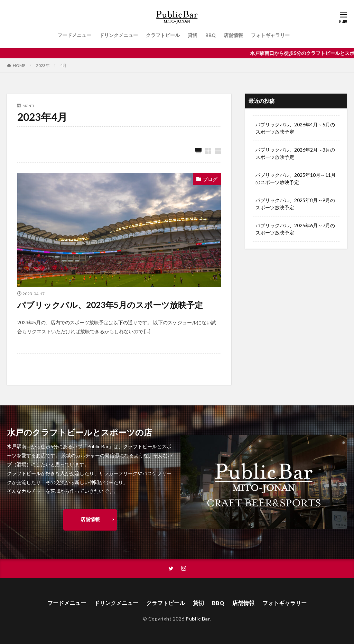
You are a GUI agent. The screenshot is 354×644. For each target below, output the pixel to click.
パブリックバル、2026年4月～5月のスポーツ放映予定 (295, 128)
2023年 (43, 65)
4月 (63, 65)
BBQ (211, 35)
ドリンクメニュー (119, 35)
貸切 (193, 35)
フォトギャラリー (270, 35)
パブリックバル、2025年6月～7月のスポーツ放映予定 (295, 229)
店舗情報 (233, 35)
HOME (19, 65)
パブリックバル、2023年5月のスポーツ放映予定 (110, 305)
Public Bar (198, 619)
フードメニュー (74, 35)
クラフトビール (163, 35)
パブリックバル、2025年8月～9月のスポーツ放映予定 (295, 204)
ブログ (210, 179)
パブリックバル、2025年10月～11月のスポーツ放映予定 (296, 179)
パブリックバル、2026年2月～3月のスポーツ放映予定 (295, 153)
